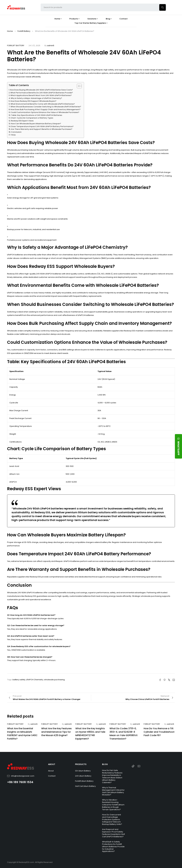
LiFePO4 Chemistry (35, 680)
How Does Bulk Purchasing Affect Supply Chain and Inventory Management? (45, 109)
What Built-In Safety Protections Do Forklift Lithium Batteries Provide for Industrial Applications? (113, 847)
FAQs (13, 135)
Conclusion (16, 132)
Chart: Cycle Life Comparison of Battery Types (32, 118)
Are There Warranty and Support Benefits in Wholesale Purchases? (42, 129)
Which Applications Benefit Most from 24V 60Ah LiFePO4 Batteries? (41, 95)
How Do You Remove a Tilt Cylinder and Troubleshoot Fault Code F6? (159, 732)
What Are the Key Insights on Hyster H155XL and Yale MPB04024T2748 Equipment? (90, 734)
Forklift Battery (24, 31)
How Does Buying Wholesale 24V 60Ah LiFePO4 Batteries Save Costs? (41, 90)
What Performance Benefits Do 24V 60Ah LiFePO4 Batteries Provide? (42, 93)
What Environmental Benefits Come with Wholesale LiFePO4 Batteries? (43, 104)
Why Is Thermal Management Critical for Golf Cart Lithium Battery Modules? (113, 791)
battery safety (19, 680)
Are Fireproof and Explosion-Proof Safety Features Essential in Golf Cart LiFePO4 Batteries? (113, 833)
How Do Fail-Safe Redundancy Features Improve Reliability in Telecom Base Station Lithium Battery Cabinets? (112, 776)
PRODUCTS (81, 764)
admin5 (51, 46)
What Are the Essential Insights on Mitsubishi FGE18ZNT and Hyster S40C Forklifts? (22, 734)
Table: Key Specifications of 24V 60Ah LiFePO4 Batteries (37, 115)
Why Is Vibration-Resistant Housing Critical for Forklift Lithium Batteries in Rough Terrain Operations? (113, 805)
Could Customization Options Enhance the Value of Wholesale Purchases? (45, 112)
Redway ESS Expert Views (22, 121)
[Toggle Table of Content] (78, 86)
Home (10, 31)
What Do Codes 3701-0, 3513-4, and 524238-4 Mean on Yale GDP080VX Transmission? (124, 734)
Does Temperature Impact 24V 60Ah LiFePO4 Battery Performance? (42, 126)
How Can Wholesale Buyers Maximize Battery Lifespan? (36, 124)
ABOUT (52, 764)
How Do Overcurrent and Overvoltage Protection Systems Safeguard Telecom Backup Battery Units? (112, 819)
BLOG (105, 764)
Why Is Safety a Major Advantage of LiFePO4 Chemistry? (36, 98)
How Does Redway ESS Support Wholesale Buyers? (33, 101)
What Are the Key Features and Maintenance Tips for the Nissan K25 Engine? (56, 732)
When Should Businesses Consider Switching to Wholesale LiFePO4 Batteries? (46, 107)
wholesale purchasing (54, 680)
